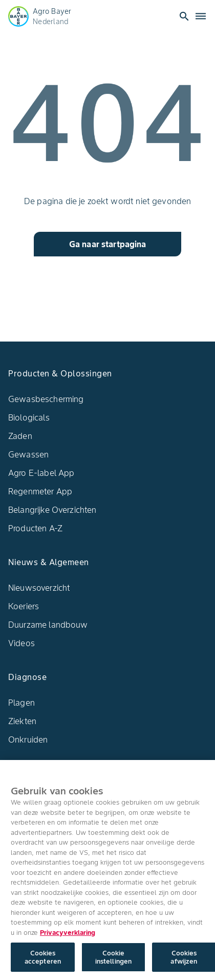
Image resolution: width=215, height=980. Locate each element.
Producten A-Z (35, 528)
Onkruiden (28, 739)
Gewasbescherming (46, 399)
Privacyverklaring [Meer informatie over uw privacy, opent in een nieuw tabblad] (68, 935)
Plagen (21, 703)
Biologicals (29, 417)
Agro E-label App (41, 473)
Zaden (20, 436)
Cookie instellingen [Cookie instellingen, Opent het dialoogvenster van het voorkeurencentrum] (114, 960)
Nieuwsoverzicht (39, 588)
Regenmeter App (40, 491)
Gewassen (28, 454)
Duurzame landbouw (48, 625)
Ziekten (22, 721)
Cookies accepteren (43, 960)
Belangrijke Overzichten (52, 510)
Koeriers (24, 606)
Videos (21, 643)
